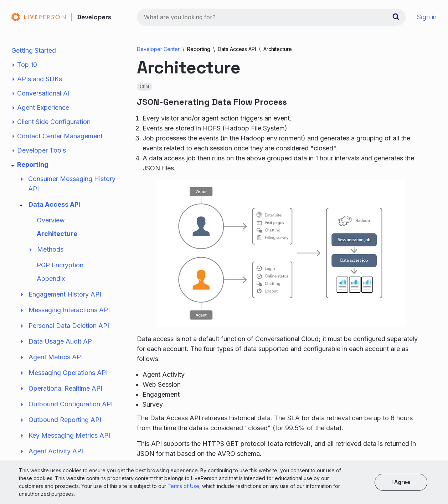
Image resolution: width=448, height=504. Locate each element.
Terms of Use (183, 486)
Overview (51, 220)
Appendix (51, 279)
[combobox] (271, 17)
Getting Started (34, 50)
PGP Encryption (60, 265)
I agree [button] (401, 482)
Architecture (57, 234)
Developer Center (158, 49)
